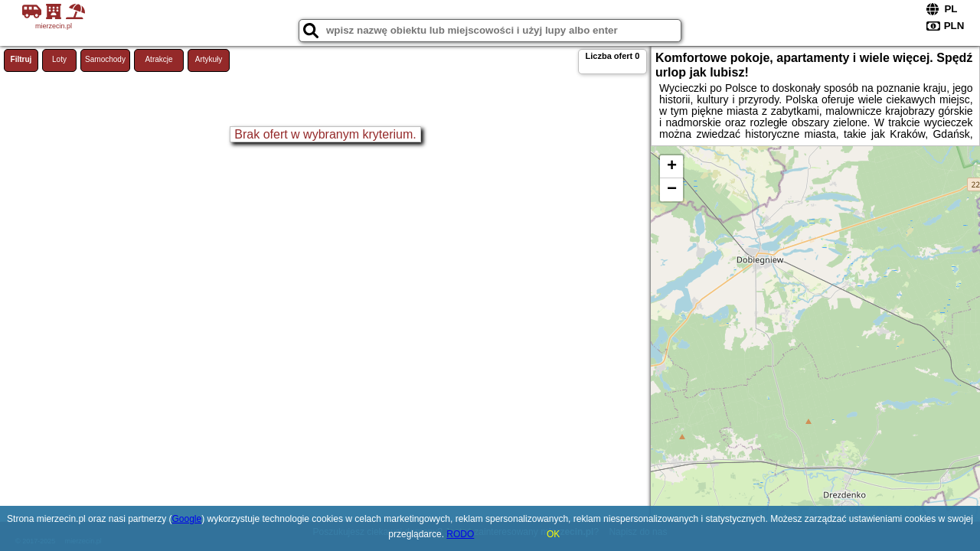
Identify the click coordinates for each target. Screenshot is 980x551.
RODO (460, 534)
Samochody (105, 59)
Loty (59, 59)
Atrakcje (158, 59)
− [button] (672, 190)
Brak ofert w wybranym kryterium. (325, 134)
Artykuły (209, 59)
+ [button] (672, 167)
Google (186, 519)
